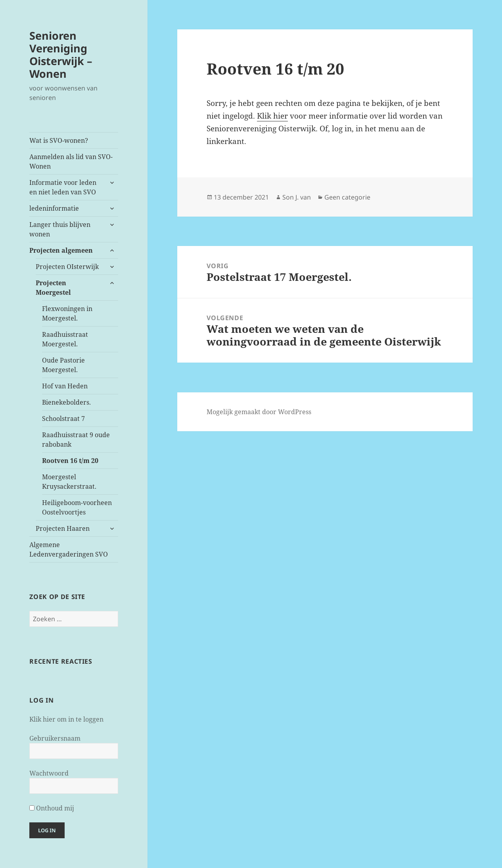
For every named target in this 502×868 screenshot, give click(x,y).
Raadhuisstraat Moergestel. (65, 339)
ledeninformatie (54, 208)
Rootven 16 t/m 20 (70, 461)
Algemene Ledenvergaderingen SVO (69, 549)
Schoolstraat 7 (63, 419)
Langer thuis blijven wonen (60, 229)
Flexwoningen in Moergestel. (67, 313)
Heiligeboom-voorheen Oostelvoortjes (77, 507)
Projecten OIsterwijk (67, 267)
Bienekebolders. (66, 402)
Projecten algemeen (61, 250)
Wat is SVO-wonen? (59, 140)
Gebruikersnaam (55, 738)
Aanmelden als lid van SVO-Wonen (71, 161)
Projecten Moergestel (53, 288)
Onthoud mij (52, 808)
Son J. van (297, 197)
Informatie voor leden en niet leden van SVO (63, 187)
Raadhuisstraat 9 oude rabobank (76, 440)
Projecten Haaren (63, 528)
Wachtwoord (49, 773)
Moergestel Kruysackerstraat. (69, 482)
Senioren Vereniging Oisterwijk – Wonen (61, 55)
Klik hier (272, 116)
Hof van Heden (65, 386)
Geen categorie (347, 197)
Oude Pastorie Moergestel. (63, 365)
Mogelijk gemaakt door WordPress (259, 412)
